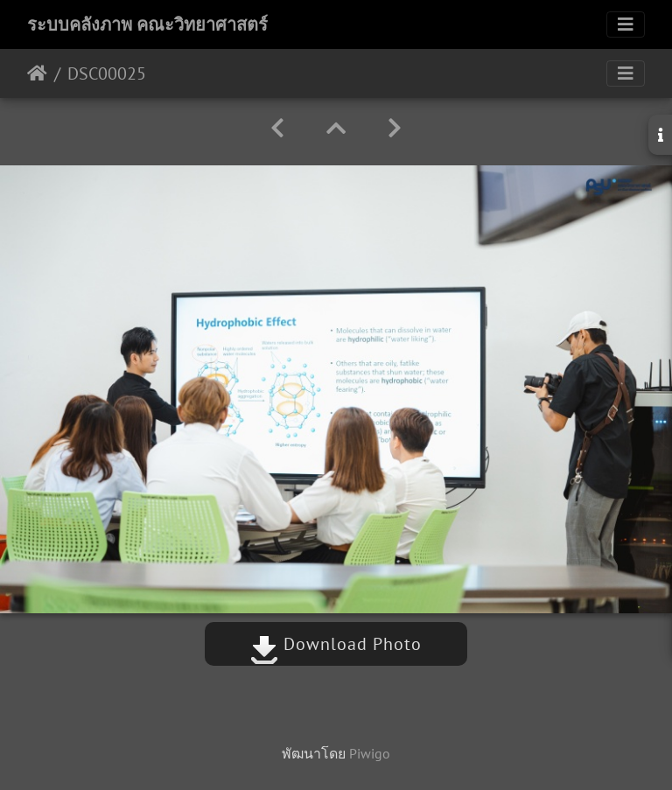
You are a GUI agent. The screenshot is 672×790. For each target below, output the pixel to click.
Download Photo (336, 644)
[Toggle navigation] (626, 24)
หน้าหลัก (37, 73)
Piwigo (370, 753)
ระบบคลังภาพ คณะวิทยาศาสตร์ (147, 24)
